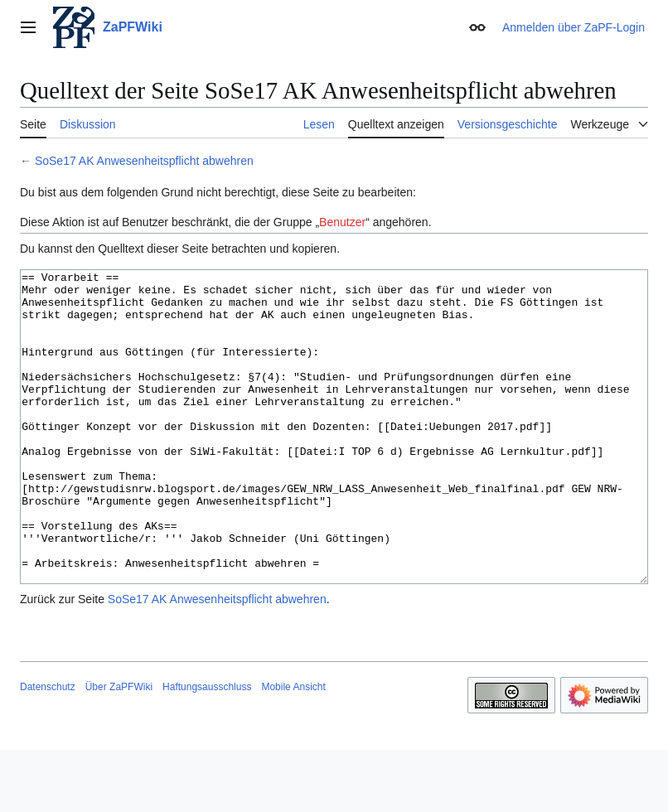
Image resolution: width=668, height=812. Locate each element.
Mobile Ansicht (293, 749)
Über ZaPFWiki (119, 749)
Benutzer (342, 222)
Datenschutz (48, 749)
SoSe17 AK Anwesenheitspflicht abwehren (144, 161)
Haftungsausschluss (207, 749)
